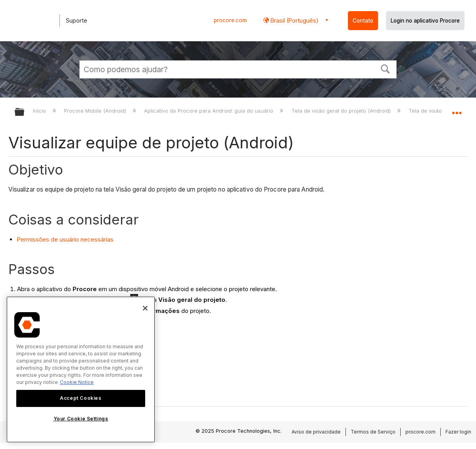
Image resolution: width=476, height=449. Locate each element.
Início (40, 111)
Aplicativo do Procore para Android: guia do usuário (209, 111)
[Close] (145, 308)
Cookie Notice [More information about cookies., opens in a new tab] (77, 382)
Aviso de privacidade (316, 432)
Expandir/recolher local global (457, 110)
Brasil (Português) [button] (294, 20)
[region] (81, 369)
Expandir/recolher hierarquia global (25, 112)
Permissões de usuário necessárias (65, 239)
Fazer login (458, 432)
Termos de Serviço (373, 432)
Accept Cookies (81, 398)
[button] (386, 68)
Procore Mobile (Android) (96, 111)
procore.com (230, 20)
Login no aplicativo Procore (425, 21)
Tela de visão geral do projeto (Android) (342, 111)
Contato (363, 21)
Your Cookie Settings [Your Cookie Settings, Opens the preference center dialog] (81, 419)
